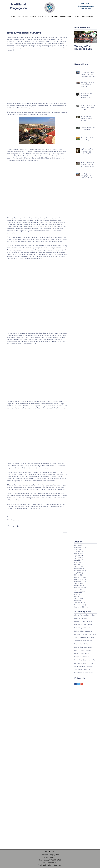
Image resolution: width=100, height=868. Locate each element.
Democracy (78, 628)
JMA (95, 634)
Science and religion (90, 660)
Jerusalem (90, 637)
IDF (86, 634)
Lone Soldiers (85, 644)
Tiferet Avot (90, 666)
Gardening (88, 631)
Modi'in (90, 647)
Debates (90, 625)
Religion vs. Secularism (82, 657)
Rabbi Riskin (85, 654)
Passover (88, 650)
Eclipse (77, 631)
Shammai (84, 663)
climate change (90, 673)
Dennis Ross (87, 628)
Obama (81, 650)
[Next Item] (94, 37)
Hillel (82, 634)
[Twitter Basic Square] (79, 684)
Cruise (84, 625)
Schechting (78, 660)
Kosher (77, 644)
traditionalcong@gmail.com (52, 865)
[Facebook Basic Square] (76, 684)
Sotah (76, 666)
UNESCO (87, 670)
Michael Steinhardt (81, 647)
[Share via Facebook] (8, 526)
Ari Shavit (93, 615)
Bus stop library (17, 520)
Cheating (89, 621)
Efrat (9, 520)
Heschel (77, 634)
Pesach (77, 654)
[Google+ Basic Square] (82, 684)
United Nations (79, 673)
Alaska (77, 615)
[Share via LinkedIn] (18, 526)
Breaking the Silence (81, 618)
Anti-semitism (84, 615)
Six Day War (92, 663)
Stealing (82, 666)
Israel (90, 634)
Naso (76, 650)
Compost (77, 625)
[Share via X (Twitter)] (13, 526)
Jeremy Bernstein (80, 637)
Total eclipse (78, 670)
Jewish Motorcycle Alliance (83, 641)
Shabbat (77, 663)
